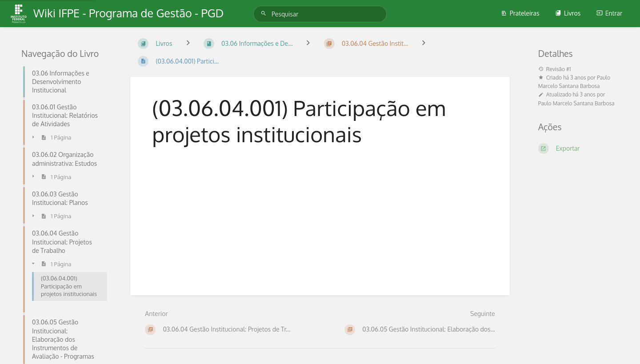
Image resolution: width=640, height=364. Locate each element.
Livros (568, 13)
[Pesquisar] (265, 14)
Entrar (609, 13)
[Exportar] (578, 148)
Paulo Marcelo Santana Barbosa (576, 103)
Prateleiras (520, 13)
